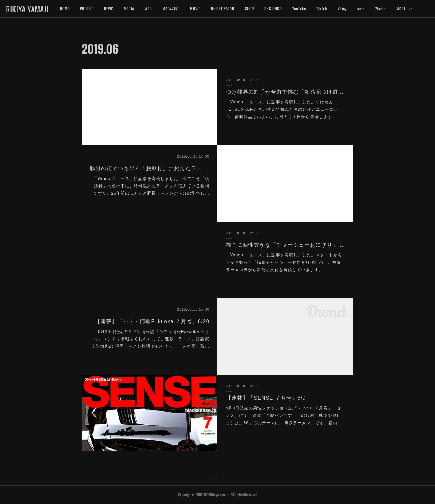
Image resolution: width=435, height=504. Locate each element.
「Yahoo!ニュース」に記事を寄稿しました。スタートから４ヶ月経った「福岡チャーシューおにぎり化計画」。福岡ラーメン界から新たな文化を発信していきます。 (284, 262)
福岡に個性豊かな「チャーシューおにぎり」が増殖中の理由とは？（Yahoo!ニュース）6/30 (286, 245)
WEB (148, 9)
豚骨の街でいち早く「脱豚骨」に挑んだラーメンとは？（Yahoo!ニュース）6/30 (150, 168)
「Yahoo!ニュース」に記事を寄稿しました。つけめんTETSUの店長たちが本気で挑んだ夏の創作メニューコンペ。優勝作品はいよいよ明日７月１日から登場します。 (282, 109)
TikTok (322, 9)
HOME (65, 9)
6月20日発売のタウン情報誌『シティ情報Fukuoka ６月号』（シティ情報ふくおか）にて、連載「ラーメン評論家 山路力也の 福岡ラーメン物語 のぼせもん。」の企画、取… (150, 339)
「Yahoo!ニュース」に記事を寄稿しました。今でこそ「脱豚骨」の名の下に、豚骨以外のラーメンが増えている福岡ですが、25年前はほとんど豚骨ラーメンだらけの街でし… (151, 186)
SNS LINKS (273, 9)
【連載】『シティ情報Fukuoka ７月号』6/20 (152, 321)
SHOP (249, 9)
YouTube (299, 9)
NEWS (109, 9)
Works (380, 9)
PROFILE (87, 9)
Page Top (218, 478)
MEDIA (129, 9)
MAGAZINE (171, 9)
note (361, 9)
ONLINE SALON (223, 9)
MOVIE (195, 9)
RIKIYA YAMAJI (27, 9)
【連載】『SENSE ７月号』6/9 (266, 398)
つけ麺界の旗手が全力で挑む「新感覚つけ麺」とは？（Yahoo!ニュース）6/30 (286, 92)
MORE (401, 9)
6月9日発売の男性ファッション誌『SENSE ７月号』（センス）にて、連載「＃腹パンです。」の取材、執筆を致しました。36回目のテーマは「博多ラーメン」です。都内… (284, 415)
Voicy (342, 9)
